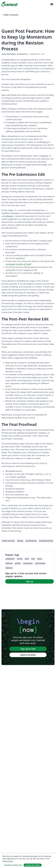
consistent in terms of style (18, 264)
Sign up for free (28, 649)
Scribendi (8, 216)
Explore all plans (28, 655)
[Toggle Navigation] (52, 4)
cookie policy (8, 861)
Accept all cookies (33, 865)
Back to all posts (10, 15)
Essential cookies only (13, 865)
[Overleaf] (9, 4)
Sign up (29, 581)
